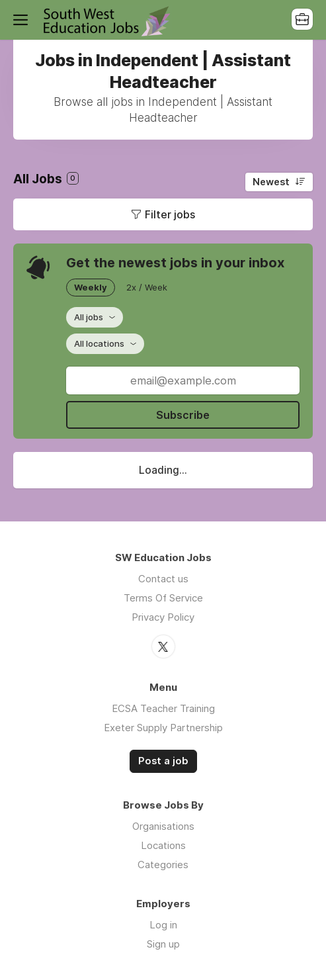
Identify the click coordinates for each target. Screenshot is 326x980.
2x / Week (147, 287)
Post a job (163, 761)
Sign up (163, 944)
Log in (163, 925)
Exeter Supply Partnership (163, 728)
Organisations (163, 826)
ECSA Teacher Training (163, 708)
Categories (163, 865)
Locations (163, 845)
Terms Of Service (163, 598)
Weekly (91, 287)
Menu (23, 20)
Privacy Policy (163, 617)
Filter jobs (170, 214)
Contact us (163, 579)
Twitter (163, 646)
